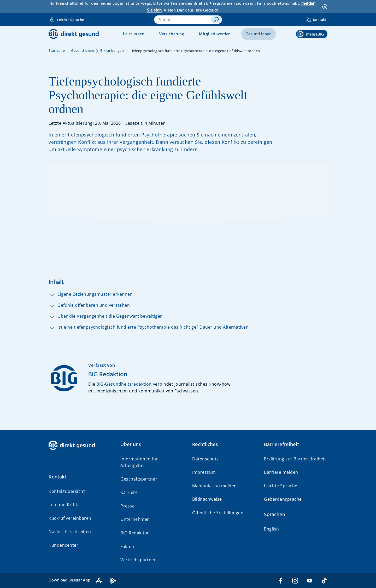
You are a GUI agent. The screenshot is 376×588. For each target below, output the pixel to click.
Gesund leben (259, 34)
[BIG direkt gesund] (74, 34)
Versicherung (172, 34)
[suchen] (216, 20)
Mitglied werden (215, 34)
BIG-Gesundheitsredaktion (124, 384)
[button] (80, 477)
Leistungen (134, 34)
